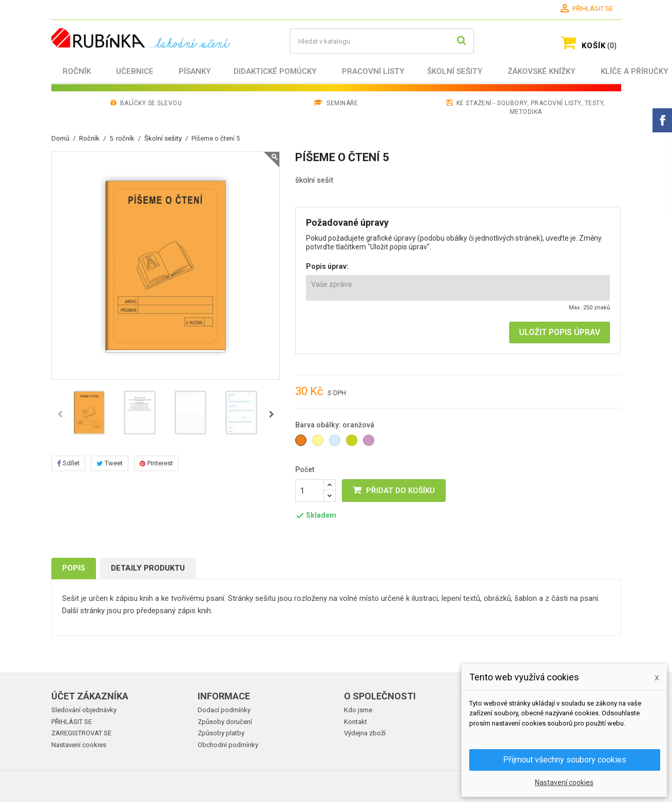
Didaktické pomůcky (275, 71)
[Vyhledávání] (382, 41)
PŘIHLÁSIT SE (72, 722)
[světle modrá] (335, 443)
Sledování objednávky (84, 710)
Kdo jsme (358, 710)
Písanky (195, 71)
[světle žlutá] (319, 443)
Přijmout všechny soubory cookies (565, 760)
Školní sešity (455, 71)
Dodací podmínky (224, 710)
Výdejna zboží (365, 733)
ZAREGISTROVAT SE (81, 733)
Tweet (110, 463)
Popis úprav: (327, 266)
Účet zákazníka (90, 696)
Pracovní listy (373, 71)
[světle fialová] (369, 443)
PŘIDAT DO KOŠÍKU (394, 491)
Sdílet (68, 463)
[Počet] (310, 491)
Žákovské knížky (542, 71)
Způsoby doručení (225, 722)
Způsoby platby (221, 733)
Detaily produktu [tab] (148, 568)
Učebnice (135, 71)
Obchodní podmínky (228, 745)
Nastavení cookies (79, 745)
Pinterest (156, 463)
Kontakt (356, 722)
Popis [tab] (74, 568)
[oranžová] (302, 443)
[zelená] (352, 443)
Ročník (77, 71)
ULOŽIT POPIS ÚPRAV (560, 332)
